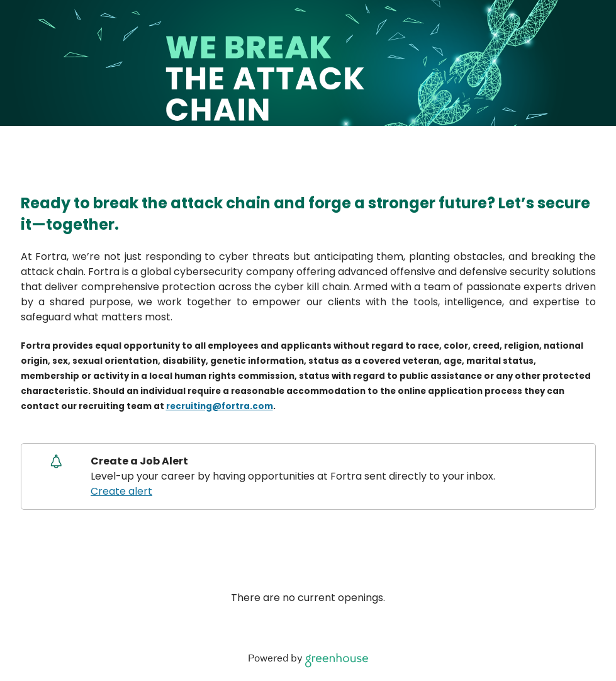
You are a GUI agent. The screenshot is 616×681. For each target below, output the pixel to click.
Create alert (121, 491)
